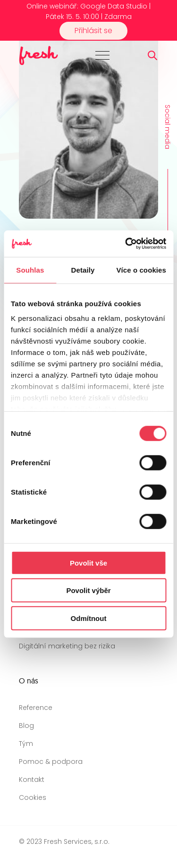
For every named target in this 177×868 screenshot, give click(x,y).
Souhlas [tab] (30, 270)
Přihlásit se (93, 31)
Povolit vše (88, 562)
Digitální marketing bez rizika (67, 646)
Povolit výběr (88, 590)
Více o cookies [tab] (141, 270)
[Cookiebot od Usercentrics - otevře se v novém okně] (126, 244)
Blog (26, 726)
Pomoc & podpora (51, 762)
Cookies (33, 797)
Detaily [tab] (83, 270)
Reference (36, 708)
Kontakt (32, 779)
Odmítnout (89, 618)
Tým (26, 744)
